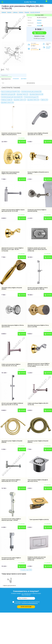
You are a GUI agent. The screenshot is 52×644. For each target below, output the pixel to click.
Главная (4, 12)
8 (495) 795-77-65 (30, 2)
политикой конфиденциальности (30, 603)
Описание (16, 79)
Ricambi (39, 23)
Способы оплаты (48, 47)
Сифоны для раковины (9, 581)
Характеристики (6, 79)
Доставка (24, 79)
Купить (40, 33)
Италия (39, 26)
